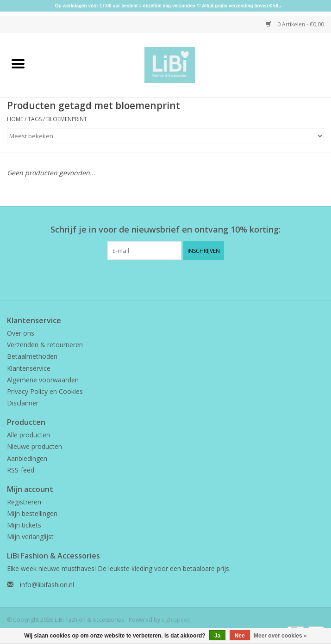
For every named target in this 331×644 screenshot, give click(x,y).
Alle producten (28, 435)
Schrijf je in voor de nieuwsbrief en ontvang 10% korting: (165, 230)
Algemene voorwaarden (43, 380)
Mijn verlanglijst (30, 537)
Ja (217, 636)
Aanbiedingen (27, 458)
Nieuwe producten (34, 446)
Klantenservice (29, 368)
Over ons (21, 333)
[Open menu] (18, 63)
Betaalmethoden (32, 356)
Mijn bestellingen (32, 513)
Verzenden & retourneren (45, 345)
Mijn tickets (24, 525)
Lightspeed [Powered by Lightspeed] (176, 620)
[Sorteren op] (165, 136)
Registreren (24, 502)
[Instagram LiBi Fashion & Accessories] (174, 279)
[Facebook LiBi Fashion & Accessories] (157, 279)
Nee (240, 636)
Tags (35, 119)
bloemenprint (67, 119)
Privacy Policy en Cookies (45, 391)
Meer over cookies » (280, 636)
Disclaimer (23, 403)
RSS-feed (21, 470)
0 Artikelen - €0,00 (295, 24)
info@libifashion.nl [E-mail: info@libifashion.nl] (47, 585)
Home (15, 119)
